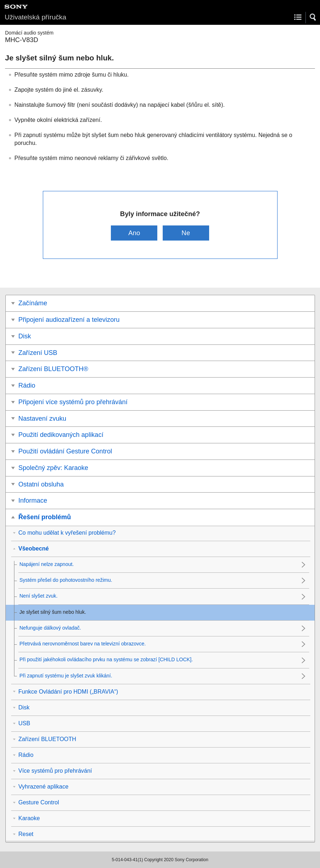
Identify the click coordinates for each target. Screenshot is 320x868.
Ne (186, 233)
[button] (313, 17)
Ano (134, 233)
